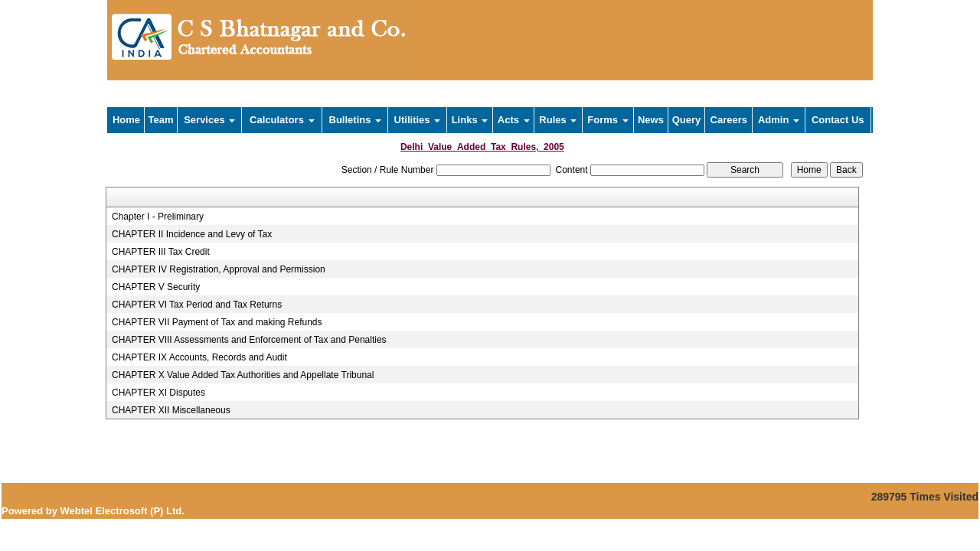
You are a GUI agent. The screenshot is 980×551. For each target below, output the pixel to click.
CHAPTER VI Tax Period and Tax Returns (197, 305)
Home (126, 120)
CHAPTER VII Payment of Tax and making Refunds (217, 322)
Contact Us (838, 120)
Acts (514, 120)
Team (161, 120)
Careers (729, 120)
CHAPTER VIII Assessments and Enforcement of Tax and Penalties (249, 340)
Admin (779, 120)
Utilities (418, 120)
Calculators (282, 120)
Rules (558, 120)
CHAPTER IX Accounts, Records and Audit (199, 357)
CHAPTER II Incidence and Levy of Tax (192, 234)
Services (209, 120)
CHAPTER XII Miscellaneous (171, 410)
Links (470, 120)
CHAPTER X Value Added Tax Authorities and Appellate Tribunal (243, 375)
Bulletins (356, 120)
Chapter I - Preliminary (158, 217)
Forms (608, 120)
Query (687, 120)
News (651, 120)
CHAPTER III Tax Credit (161, 252)
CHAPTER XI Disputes (158, 393)
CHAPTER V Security (156, 287)
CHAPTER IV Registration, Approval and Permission (219, 269)
